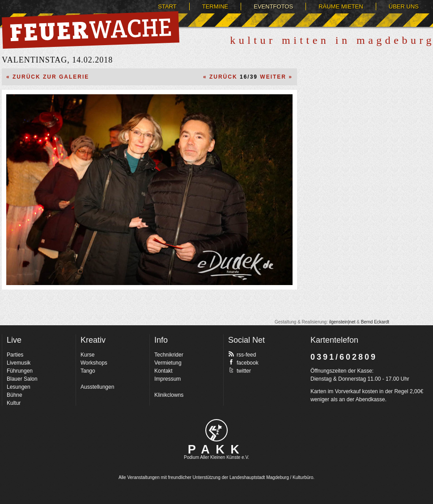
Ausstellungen (97, 387)
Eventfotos (273, 6)
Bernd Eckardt (375, 322)
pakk (216, 430)
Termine (215, 6)
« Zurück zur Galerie (48, 77)
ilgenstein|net (342, 322)
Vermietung (168, 363)
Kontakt (163, 371)
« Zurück (220, 77)
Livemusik (19, 363)
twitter (240, 370)
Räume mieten (341, 6)
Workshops (94, 363)
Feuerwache (91, 30)
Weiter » (276, 77)
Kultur (14, 403)
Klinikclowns (169, 395)
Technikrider (169, 355)
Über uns (404, 6)
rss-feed (242, 354)
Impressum (168, 379)
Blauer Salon (22, 379)
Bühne (15, 395)
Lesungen (19, 387)
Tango (88, 371)
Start (167, 6)
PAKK (217, 449)
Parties (15, 355)
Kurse (87, 355)
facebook (243, 362)
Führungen (20, 371)
